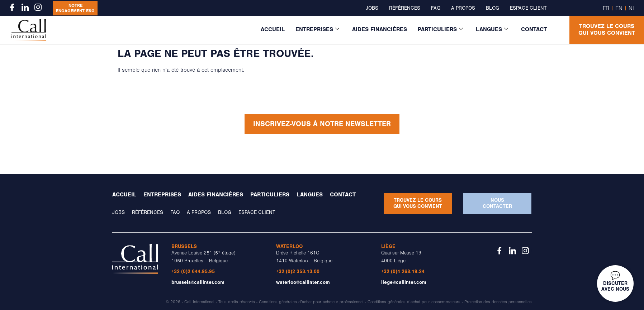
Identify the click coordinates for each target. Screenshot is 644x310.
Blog (493, 8)
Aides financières (380, 29)
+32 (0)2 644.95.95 (193, 271)
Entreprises (317, 29)
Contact (534, 29)
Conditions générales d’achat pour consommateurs (414, 302)
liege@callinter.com (404, 282)
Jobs (372, 8)
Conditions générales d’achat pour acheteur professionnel (311, 302)
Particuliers (440, 29)
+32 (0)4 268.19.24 (403, 271)
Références (405, 8)
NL (632, 8)
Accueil (273, 29)
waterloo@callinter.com (303, 282)
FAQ (436, 8)
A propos (463, 8)
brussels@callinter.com (198, 282)
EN (619, 8)
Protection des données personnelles (498, 302)
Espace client (528, 8)
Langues (492, 29)
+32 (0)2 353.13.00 (298, 271)
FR (606, 8)
